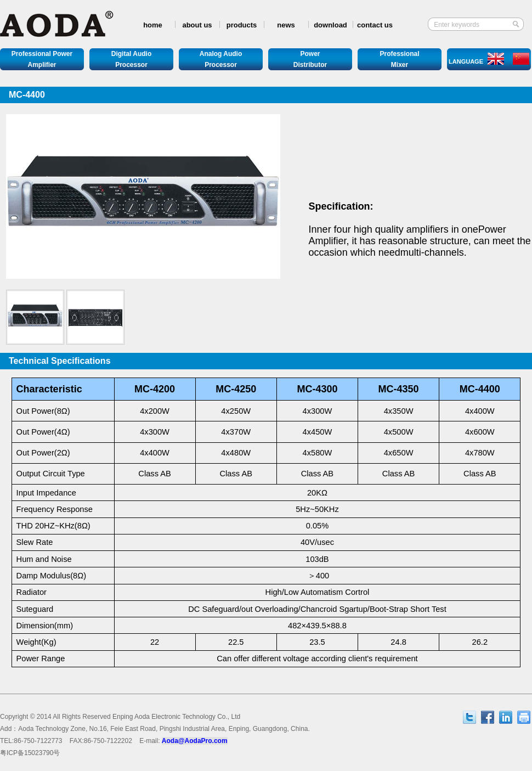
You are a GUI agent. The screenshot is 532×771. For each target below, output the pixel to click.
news (286, 25)
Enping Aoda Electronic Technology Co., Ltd (176, 717)
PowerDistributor (310, 59)
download (330, 25)
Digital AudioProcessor (132, 59)
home (153, 25)
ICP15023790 (30, 753)
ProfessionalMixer (399, 59)
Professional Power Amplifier (42, 59)
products (242, 25)
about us (197, 25)
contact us (375, 25)
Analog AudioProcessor (221, 59)
